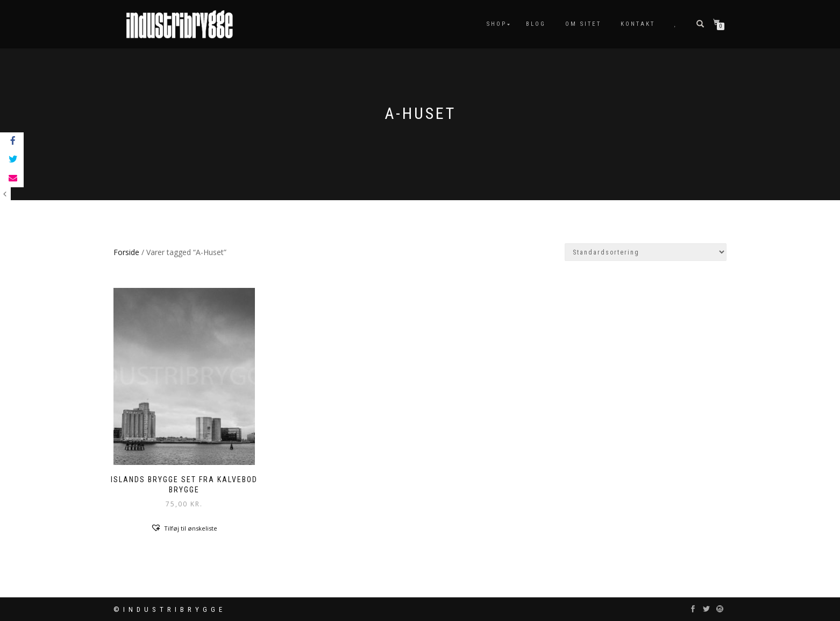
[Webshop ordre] (646, 252)
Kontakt (638, 24)
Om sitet (583, 24)
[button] (184, 528)
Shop (497, 24)
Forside (126, 252)
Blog (536, 24)
